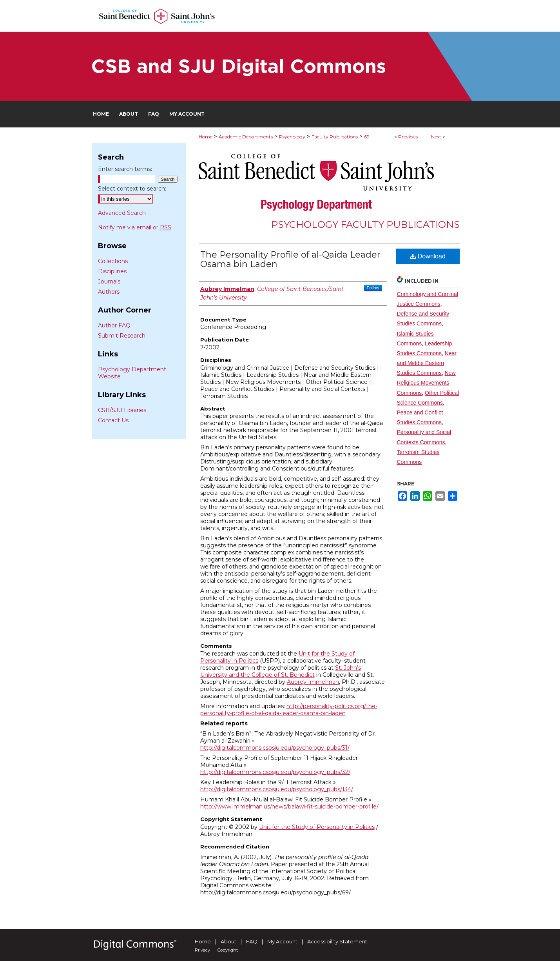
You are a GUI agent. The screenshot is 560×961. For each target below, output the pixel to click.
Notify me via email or (135, 227)
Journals (109, 282)
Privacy (202, 950)
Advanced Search (122, 213)
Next (436, 137)
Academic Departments (246, 137)
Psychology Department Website (132, 373)
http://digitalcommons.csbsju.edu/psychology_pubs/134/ (277, 789)
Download (428, 256)
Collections (113, 261)
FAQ (252, 941)
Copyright (228, 950)
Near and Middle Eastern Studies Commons (427, 363)
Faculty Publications (335, 137)
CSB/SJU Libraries (122, 410)
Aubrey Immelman (313, 682)
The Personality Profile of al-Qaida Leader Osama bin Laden (290, 259)
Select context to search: (132, 189)
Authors (109, 292)
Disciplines (112, 271)
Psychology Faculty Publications (365, 224)
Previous (408, 137)
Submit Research (122, 336)
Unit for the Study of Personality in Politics (317, 827)
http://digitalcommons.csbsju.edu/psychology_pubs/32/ (275, 772)
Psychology (292, 137)
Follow (373, 288)
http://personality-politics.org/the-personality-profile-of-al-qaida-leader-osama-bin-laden (289, 710)
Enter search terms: (125, 169)
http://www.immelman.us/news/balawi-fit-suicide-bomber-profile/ (289, 807)
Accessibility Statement (337, 941)
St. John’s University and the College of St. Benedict (281, 671)
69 (367, 137)
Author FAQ (114, 325)
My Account (282, 941)
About (228, 941)
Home (206, 137)
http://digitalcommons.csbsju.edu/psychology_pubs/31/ (275, 748)
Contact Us (113, 420)
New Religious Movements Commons (426, 383)
